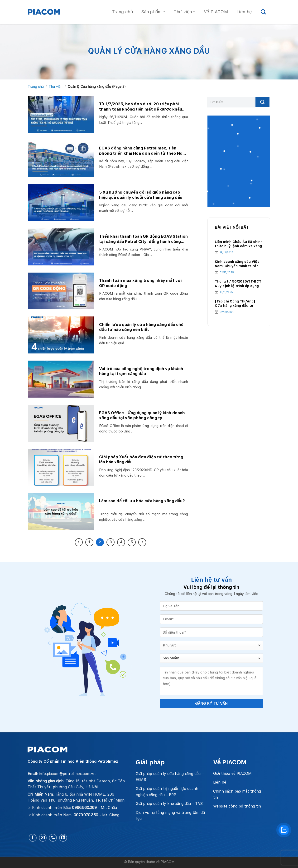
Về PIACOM (216, 12)
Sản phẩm (153, 12)
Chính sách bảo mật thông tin (237, 794)
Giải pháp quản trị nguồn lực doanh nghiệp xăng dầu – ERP (167, 792)
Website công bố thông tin (237, 806)
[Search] (263, 12)
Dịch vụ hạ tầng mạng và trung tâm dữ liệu (170, 816)
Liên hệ (244, 12)
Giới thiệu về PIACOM (232, 773)
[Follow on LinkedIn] (63, 838)
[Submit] (262, 102)
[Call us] (53, 838)
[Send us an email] (43, 838)
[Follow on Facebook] (33, 838)
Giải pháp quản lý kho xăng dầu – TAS (169, 804)
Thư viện (184, 12)
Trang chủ (122, 12)
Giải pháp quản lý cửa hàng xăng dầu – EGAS (170, 777)
